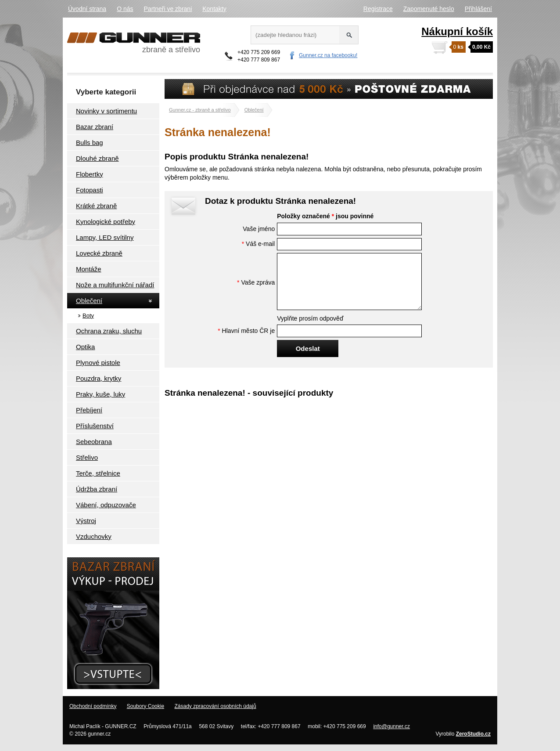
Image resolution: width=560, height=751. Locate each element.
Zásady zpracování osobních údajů (215, 706)
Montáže (89, 269)
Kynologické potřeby (106, 222)
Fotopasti (90, 190)
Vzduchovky (94, 536)
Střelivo (87, 457)
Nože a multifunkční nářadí (115, 285)
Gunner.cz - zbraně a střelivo (200, 110)
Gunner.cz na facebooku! (328, 55)
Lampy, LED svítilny (105, 237)
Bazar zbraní (95, 127)
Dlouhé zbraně (97, 158)
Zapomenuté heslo (429, 9)
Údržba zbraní (97, 489)
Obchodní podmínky (93, 706)
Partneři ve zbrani (168, 9)
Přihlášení (478, 9)
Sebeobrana (94, 442)
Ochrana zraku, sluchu (109, 331)
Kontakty (214, 9)
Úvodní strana (87, 9)
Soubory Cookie (145, 706)
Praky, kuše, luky (101, 394)
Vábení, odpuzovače (106, 505)
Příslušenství (95, 426)
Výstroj (86, 521)
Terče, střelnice (98, 473)
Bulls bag (90, 143)
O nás (125, 9)
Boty (88, 316)
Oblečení (89, 301)
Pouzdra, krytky (99, 378)
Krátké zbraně (96, 206)
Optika (85, 347)
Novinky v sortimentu (106, 111)
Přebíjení (89, 410)
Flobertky (90, 174)
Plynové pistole (98, 363)
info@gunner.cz (391, 726)
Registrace (378, 9)
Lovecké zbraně (99, 253)
